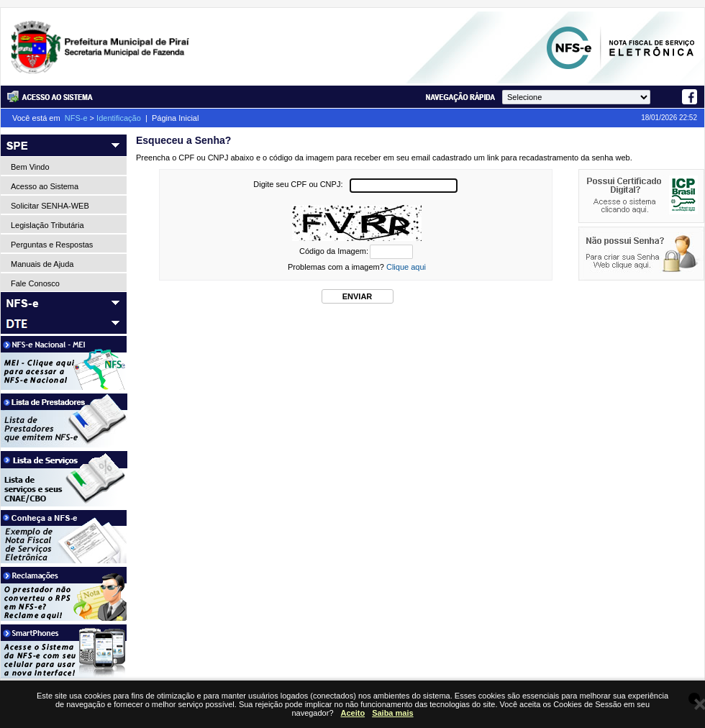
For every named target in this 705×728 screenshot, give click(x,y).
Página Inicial (175, 118)
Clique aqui (406, 267)
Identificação (119, 118)
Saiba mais (392, 713)
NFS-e (76, 118)
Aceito (353, 713)
